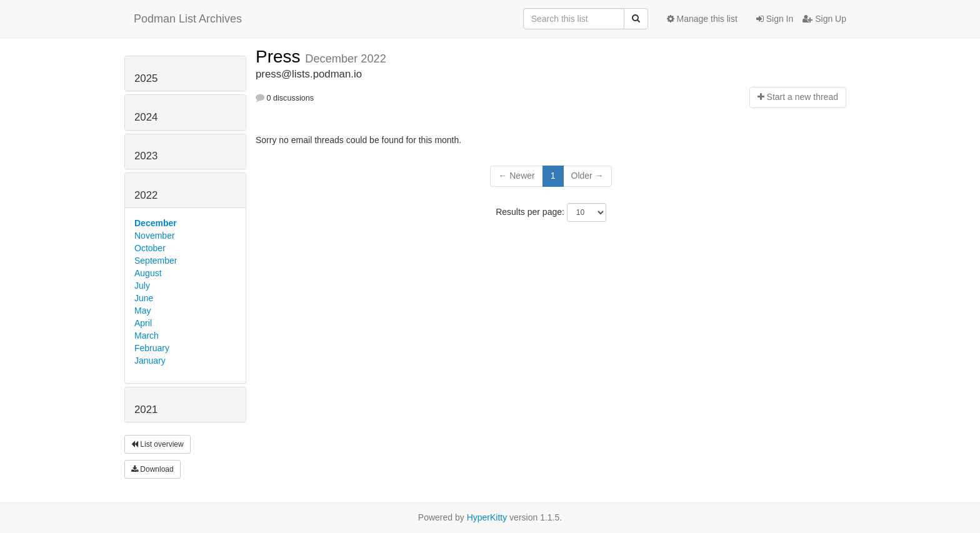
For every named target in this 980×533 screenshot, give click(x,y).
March (147, 336)
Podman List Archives (188, 19)
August (148, 273)
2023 (146, 156)
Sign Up (824, 19)
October (150, 248)
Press (280, 57)
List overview (157, 444)
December (156, 223)
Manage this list (702, 19)
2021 (146, 410)
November (155, 236)
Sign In (775, 19)
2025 (146, 78)
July (142, 286)
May (142, 311)
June (144, 298)
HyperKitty (487, 517)
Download (152, 469)
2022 (146, 195)
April (143, 323)
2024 (146, 117)
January (150, 361)
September (156, 261)
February (152, 348)
